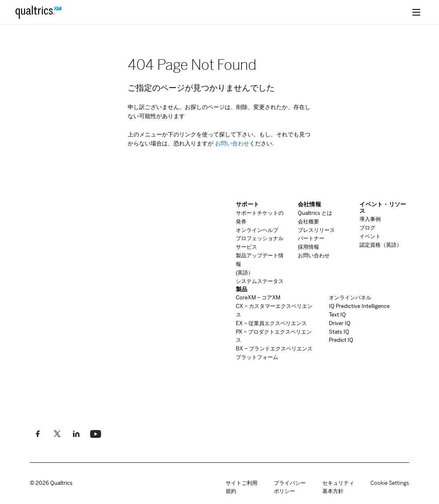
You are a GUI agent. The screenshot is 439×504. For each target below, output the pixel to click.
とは (315, 213)
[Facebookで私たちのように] (38, 434)
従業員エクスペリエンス (271, 323)
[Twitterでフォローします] (57, 434)
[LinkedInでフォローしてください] (76, 434)
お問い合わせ (231, 143)
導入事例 (370, 219)
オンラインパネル (350, 298)
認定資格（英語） (381, 245)
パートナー (311, 238)
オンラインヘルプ (257, 230)
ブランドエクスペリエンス (274, 349)
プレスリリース (316, 230)
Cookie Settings (390, 483)
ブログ (367, 228)
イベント (370, 236)
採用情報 (308, 247)
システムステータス (260, 281)
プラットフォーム (257, 357)
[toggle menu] (416, 12)
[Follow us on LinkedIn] (95, 434)
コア (258, 298)
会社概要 (308, 222)
